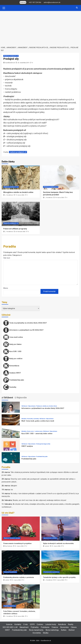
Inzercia (9, 624)
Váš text (7, 258)
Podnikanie (45, 627)
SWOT (7, 630)
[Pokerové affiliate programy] (21, 214)
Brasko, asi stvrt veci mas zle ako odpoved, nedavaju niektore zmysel (39, 500)
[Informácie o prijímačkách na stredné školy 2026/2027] (11, 411)
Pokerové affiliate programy (15, 229)
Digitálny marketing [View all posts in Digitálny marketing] (10, 606)
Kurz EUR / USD (12, 352)
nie (12, 490)
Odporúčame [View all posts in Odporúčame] (32, 406)
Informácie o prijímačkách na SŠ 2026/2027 (23, 330)
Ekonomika (64, 627)
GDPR (32, 624)
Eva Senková (9, 546)
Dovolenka (37, 633)
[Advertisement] (40, 27)
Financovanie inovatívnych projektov (17, 543)
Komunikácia (11, 366)
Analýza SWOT (12, 373)
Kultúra (64, 630)
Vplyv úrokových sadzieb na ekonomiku (58, 543)
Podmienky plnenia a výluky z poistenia (19, 577)
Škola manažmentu (36, 630)
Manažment (24, 627)
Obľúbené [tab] (8, 398)
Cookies (40, 624)
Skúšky (46, 633)
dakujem (14, 486)
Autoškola (62, 624)
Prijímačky (35, 627)
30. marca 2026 (20, 616)
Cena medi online (13, 337)
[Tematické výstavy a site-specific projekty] (60, 563)
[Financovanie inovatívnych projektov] (21, 529)
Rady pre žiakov (12, 344)
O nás (26, 624)
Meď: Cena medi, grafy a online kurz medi (38, 421)
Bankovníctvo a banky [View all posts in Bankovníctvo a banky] (50, 538)
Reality (71, 624)
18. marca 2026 (59, 198)
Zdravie (74, 627)
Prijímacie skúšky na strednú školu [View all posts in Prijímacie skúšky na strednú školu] (46, 406)
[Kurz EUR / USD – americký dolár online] (11, 436)
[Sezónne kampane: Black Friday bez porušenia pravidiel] (60, 177)
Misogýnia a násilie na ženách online (18, 192)
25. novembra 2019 (23, 63)
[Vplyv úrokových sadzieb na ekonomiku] (60, 529)
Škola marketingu (52, 630)
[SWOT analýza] (11, 449)
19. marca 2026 (20, 195)
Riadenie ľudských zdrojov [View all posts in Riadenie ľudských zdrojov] (12, 538)
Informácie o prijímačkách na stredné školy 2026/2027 (43, 408)
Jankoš (47, 546)
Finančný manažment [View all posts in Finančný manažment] (10, 572)
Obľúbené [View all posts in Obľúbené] (24, 406)
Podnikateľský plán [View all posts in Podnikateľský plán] (42, 457)
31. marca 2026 (19, 546)
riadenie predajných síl (18, 152)
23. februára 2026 (20, 232)
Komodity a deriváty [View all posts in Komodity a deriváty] (33, 419)
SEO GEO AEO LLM (10, 627)
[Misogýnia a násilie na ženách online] (21, 177)
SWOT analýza (27, 446)
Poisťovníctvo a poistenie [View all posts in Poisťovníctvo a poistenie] (51, 572)
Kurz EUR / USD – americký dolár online (37, 434)
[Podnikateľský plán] (11, 461)
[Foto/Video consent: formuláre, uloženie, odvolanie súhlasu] (21, 596)
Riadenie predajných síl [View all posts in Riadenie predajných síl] (11, 56)
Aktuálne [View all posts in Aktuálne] (24, 419)
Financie (55, 627)
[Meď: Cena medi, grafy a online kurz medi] (11, 423)
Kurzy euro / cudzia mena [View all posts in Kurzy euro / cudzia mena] (35, 431)
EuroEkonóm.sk (10, 63)
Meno (6, 288)
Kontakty (18, 624)
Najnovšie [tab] (21, 398)
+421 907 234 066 (35, 2)
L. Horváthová (9, 195)
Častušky (10, 387)
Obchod (71, 630)
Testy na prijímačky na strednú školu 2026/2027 (25, 323)
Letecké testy (51, 624)
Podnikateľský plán (14, 380)
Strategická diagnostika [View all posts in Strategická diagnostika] (43, 444)
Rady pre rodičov (13, 359)
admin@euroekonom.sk (52, 2)
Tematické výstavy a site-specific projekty (59, 577)
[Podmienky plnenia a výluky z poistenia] (21, 563)
